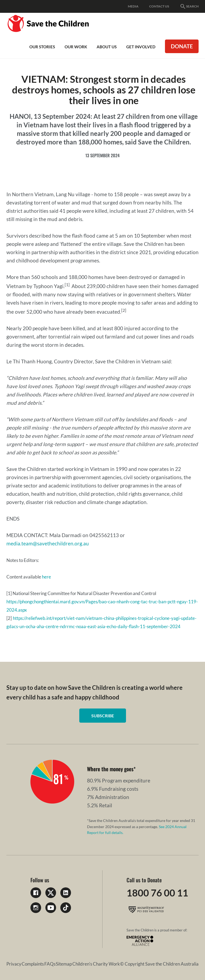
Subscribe (103, 716)
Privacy (14, 964)
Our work (76, 47)
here (46, 577)
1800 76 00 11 (157, 893)
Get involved (141, 47)
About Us (107, 47)
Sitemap (64, 964)
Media (133, 6)
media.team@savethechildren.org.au (48, 543)
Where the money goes (110, 769)
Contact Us (159, 6)
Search (189, 6)
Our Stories (42, 47)
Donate (182, 46)
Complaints (33, 964)
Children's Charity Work (96, 964)
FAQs (50, 964)
